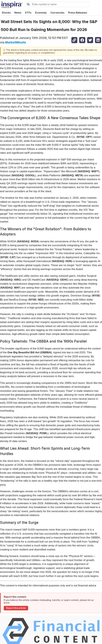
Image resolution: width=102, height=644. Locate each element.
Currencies (57, 13)
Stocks (6, 13)
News (18, 13)
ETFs (28, 13)
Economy (41, 13)
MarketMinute (16, 42)
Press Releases (78, 13)
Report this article (16, 608)
